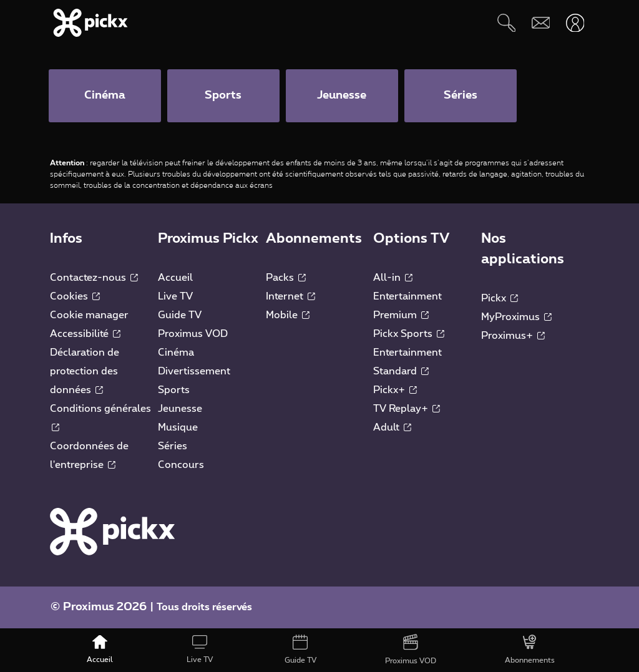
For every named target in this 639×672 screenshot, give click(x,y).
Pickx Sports (409, 334)
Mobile (288, 315)
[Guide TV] (300, 650)
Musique (178, 427)
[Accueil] (100, 650)
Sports (174, 390)
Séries (173, 446)
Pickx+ (395, 390)
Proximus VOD (193, 334)
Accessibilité (85, 334)
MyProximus (516, 317)
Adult (392, 427)
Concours (181, 465)
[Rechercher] (506, 23)
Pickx (500, 298)
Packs (286, 278)
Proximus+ (513, 336)
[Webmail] (541, 23)
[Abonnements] (530, 650)
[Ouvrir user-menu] (575, 23)
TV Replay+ (407, 409)
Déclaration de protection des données (85, 371)
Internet (290, 296)
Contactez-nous (94, 278)
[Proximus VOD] (411, 650)
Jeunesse (180, 409)
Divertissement (194, 371)
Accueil (175, 278)
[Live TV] (200, 650)
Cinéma (176, 353)
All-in (393, 278)
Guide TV (180, 315)
